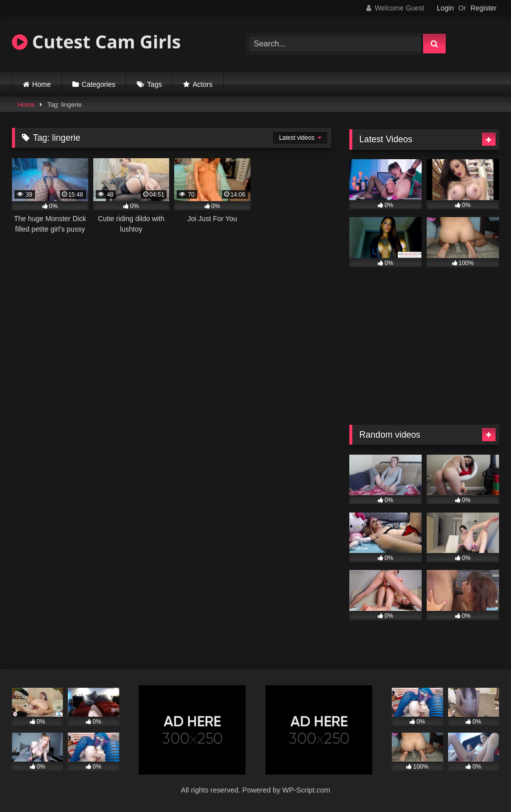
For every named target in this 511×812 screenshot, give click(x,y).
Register (484, 8)
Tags (155, 84)
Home (42, 84)
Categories (99, 84)
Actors (203, 84)
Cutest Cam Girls (96, 42)
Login (445, 8)
